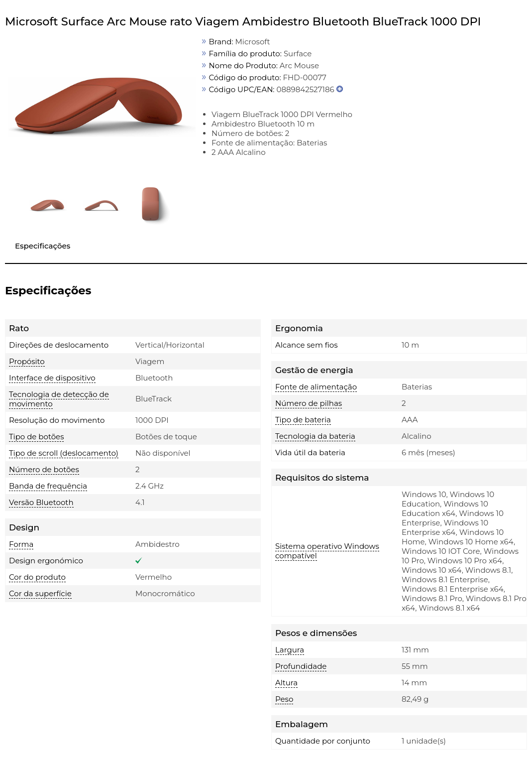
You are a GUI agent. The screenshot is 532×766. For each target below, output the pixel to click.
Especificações (43, 246)
